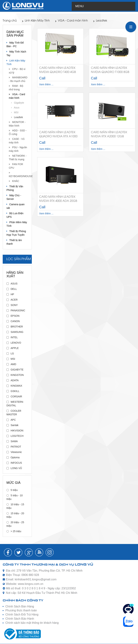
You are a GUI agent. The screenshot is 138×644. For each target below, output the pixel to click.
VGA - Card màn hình (72, 21)
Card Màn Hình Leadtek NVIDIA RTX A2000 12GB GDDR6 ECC (109, 135)
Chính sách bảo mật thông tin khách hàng (32, 623)
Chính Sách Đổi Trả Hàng (22, 615)
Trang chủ (10, 21)
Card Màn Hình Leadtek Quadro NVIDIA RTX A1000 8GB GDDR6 (58, 135)
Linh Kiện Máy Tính (36, 21)
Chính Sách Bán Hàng (20, 606)
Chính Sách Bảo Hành (20, 619)
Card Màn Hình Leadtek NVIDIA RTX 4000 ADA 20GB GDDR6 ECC (58, 200)
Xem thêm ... (46, 84)
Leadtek (100, 21)
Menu (80, 6)
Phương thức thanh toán (21, 610)
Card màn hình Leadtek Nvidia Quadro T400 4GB (57, 70)
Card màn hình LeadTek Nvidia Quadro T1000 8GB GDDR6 (110, 71)
